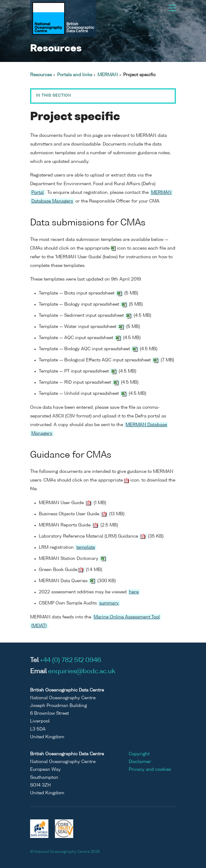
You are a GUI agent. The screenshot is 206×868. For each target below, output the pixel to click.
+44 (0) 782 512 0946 (71, 661)
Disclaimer (140, 762)
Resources (41, 75)
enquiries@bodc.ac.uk (82, 672)
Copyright (139, 754)
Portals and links (75, 75)
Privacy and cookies (150, 770)
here (134, 592)
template (86, 547)
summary (109, 603)
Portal (38, 193)
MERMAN (108, 75)
